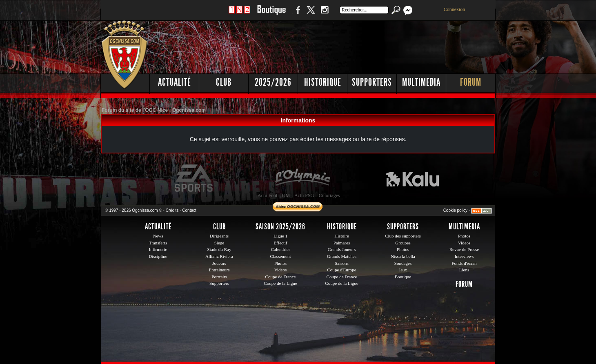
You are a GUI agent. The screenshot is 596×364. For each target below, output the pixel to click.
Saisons (342, 263)
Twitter (311, 14)
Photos (280, 263)
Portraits (219, 277)
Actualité (175, 82)
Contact (189, 210)
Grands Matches (342, 256)
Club (224, 82)
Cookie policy (455, 210)
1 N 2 (239, 14)
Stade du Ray (219, 249)
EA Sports (194, 178)
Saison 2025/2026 (280, 226)
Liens (464, 270)
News (158, 236)
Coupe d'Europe (341, 270)
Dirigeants (219, 236)
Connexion (455, 9)
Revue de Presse (464, 249)
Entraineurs (219, 270)
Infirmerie (158, 249)
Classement (280, 256)
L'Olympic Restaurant (302, 178)
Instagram (325, 14)
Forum (471, 82)
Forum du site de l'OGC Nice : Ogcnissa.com (154, 110)
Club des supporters (403, 236)
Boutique (271, 14)
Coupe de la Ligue (280, 283)
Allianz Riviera (219, 256)
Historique (323, 82)
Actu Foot (267, 195)
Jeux (403, 270)
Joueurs (219, 263)
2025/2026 (273, 82)
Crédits (172, 210)
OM (286, 195)
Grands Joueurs (342, 249)
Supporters (372, 82)
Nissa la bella (403, 256)
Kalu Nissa (412, 178)
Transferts (158, 243)
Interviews (464, 256)
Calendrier (281, 249)
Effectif (280, 243)
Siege (219, 243)
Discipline (158, 256)
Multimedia (421, 82)
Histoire (342, 236)
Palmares (342, 243)
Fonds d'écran (464, 263)
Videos (281, 270)
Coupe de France (281, 277)
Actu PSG (304, 195)
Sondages (403, 263)
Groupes (403, 243)
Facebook (297, 14)
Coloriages (329, 195)
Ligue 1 (280, 236)
